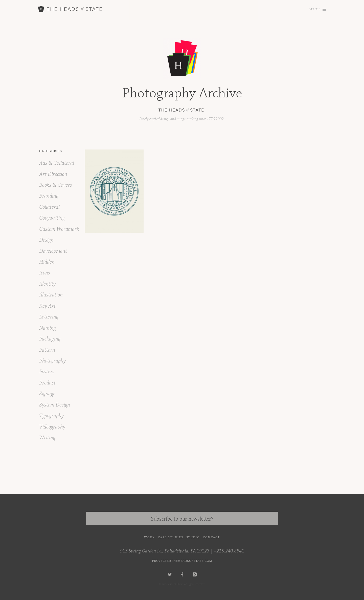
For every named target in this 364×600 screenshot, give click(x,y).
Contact (211, 537)
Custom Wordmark (59, 229)
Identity (47, 284)
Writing (47, 438)
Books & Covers (56, 185)
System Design (55, 405)
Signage (47, 394)
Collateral (49, 207)
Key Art (47, 306)
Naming (48, 328)
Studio (193, 537)
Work (150, 537)
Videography (52, 427)
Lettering (49, 317)
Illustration (51, 295)
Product (47, 383)
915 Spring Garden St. (165, 551)
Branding (49, 196)
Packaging (50, 339)
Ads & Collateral (57, 163)
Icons (45, 273)
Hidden (47, 262)
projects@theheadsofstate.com (182, 561)
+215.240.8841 (229, 551)
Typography (51, 416)
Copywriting (52, 218)
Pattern (47, 350)
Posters (47, 372)
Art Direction (53, 174)
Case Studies (171, 537)
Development (53, 251)
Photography (52, 361)
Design (46, 240)
